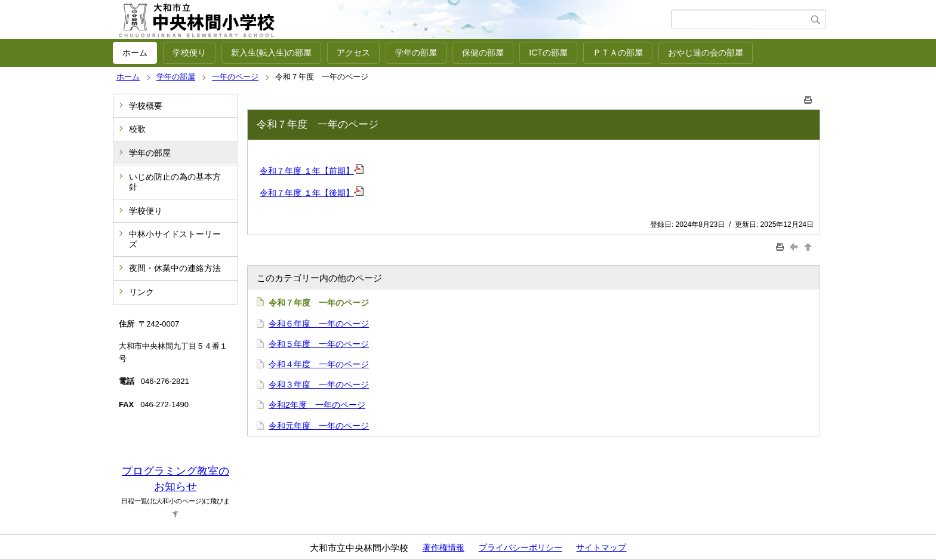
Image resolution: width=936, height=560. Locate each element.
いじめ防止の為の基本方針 (175, 182)
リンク (141, 292)
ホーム (135, 53)
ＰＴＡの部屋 (618, 53)
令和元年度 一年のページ (319, 426)
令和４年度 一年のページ (319, 364)
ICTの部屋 (548, 53)
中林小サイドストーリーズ (175, 239)
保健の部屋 (483, 53)
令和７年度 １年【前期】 (307, 171)
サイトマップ (601, 547)
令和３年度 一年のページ (319, 384)
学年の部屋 (416, 53)
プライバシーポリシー (521, 547)
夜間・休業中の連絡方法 (175, 268)
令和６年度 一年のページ (319, 324)
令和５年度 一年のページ (319, 344)
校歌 (137, 129)
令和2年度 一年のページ (317, 405)
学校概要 (146, 106)
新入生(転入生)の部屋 (271, 53)
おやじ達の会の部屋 (706, 53)
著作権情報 (444, 547)
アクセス (353, 53)
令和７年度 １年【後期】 (307, 193)
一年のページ (235, 77)
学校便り (189, 53)
